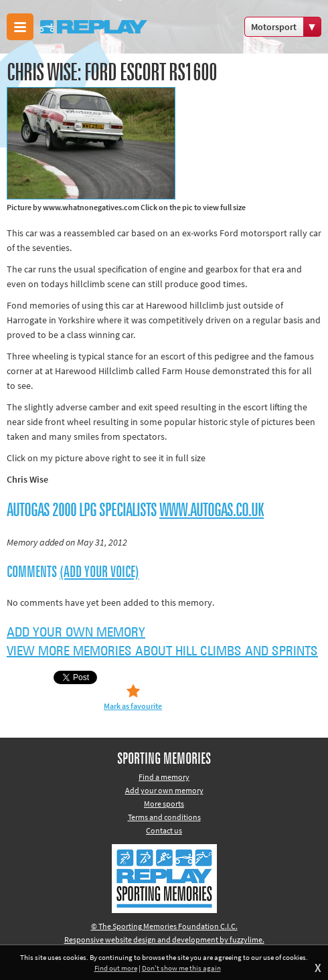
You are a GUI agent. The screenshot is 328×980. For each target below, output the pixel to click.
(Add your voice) (99, 572)
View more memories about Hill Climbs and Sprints (162, 651)
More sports (164, 804)
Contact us (164, 830)
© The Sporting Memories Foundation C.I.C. (164, 926)
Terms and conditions (164, 817)
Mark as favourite (133, 706)
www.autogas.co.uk (212, 511)
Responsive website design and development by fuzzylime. (164, 940)
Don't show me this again (181, 968)
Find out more (116, 968)
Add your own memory (76, 633)
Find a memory (164, 777)
